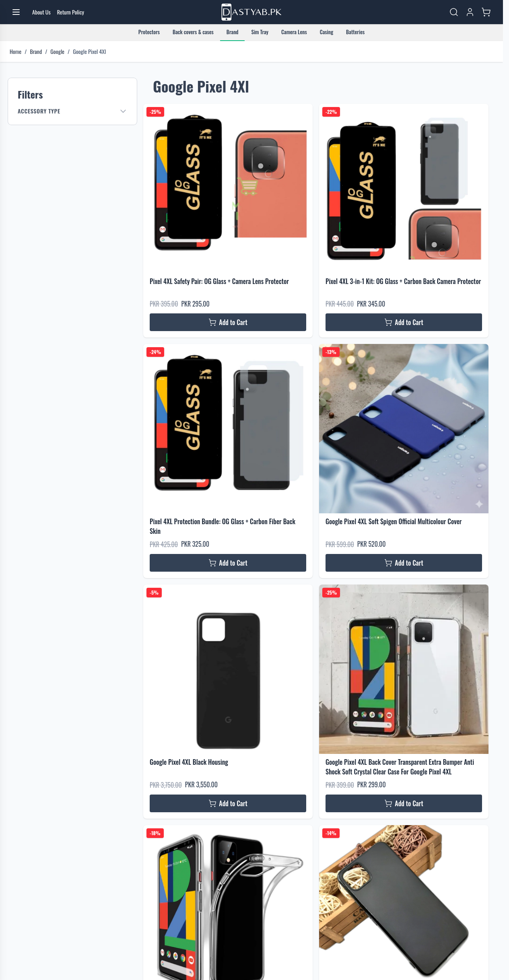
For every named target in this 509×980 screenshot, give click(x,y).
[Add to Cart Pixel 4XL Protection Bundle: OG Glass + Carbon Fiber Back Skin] (228, 563)
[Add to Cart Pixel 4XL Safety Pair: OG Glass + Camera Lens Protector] (228, 322)
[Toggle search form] (454, 12)
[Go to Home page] (251, 12)
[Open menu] (16, 12)
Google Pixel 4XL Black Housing (189, 762)
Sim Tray (260, 32)
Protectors (149, 32)
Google (57, 51)
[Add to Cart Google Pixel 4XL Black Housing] (228, 803)
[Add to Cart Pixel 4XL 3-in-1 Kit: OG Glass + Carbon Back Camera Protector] (404, 322)
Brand (233, 32)
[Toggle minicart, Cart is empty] (486, 12)
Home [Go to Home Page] (15, 51)
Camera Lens (294, 32)
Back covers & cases (193, 32)
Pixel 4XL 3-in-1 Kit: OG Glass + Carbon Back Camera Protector (403, 281)
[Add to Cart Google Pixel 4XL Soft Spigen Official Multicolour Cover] (404, 563)
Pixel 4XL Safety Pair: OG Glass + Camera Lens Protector (219, 281)
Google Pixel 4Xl (89, 51)
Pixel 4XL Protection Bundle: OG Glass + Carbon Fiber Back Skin (223, 526)
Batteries (355, 32)
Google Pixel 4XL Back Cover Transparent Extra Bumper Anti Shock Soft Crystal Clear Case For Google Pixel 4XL (400, 767)
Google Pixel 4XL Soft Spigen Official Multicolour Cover (394, 521)
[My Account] (470, 12)
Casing (327, 32)
